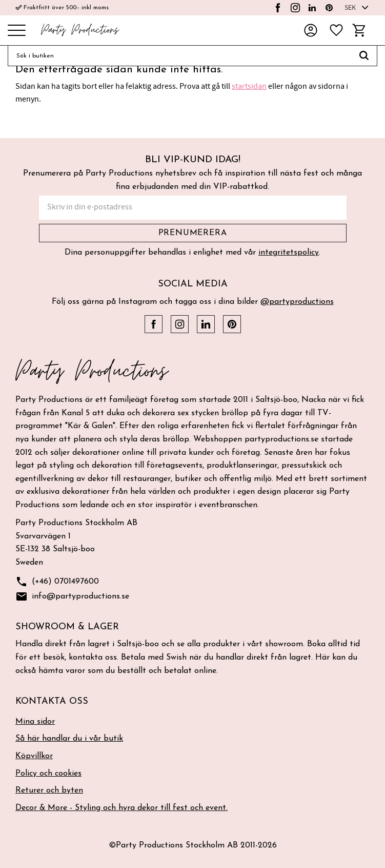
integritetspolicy (289, 253)
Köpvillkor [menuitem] (34, 756)
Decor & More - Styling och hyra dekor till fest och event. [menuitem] (121, 808)
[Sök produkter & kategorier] (179, 56)
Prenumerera (193, 233)
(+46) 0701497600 (57, 582)
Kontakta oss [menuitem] (52, 701)
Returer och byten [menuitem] (49, 790)
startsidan (249, 86)
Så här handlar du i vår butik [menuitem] (69, 739)
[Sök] (364, 56)
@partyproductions (297, 302)
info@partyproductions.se (72, 597)
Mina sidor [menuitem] (35, 722)
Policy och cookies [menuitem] (48, 774)
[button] (17, 31)
